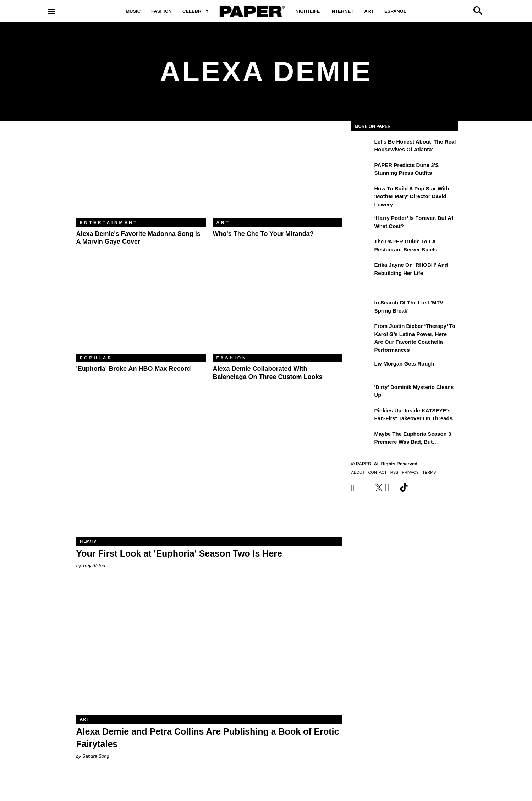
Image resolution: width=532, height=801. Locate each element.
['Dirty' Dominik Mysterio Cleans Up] (362, 392)
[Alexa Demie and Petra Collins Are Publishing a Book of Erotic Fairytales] (209, 648)
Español (395, 11)
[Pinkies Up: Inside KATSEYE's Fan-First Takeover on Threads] (362, 416)
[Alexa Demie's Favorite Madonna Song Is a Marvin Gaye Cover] (141, 175)
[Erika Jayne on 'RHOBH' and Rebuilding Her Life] (362, 270)
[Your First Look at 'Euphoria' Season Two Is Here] (209, 470)
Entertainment (109, 223)
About (358, 472)
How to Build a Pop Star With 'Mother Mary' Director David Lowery (412, 196)
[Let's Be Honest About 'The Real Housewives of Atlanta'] (362, 147)
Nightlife (308, 11)
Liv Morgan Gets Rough (404, 364)
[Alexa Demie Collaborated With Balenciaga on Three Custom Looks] (278, 311)
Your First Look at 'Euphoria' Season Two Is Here (179, 553)
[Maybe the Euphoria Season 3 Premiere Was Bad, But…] (362, 439)
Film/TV (88, 541)
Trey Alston (94, 566)
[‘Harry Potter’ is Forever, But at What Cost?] (362, 223)
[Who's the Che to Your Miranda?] (278, 175)
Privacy (410, 472)
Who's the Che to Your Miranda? (263, 234)
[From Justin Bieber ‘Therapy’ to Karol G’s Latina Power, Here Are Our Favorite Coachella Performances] (362, 331)
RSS (394, 472)
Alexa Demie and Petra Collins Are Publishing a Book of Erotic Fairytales (208, 738)
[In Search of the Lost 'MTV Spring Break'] (362, 308)
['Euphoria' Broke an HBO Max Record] (141, 311)
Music (133, 11)
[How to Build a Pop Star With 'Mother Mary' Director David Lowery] (362, 194)
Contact (377, 472)
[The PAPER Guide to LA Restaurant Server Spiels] (362, 247)
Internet (342, 11)
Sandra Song (96, 756)
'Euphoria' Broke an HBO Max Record (134, 369)
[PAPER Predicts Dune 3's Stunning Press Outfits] (362, 170)
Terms (429, 472)
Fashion (161, 11)
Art (369, 11)
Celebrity (196, 11)
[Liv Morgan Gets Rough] (362, 369)
